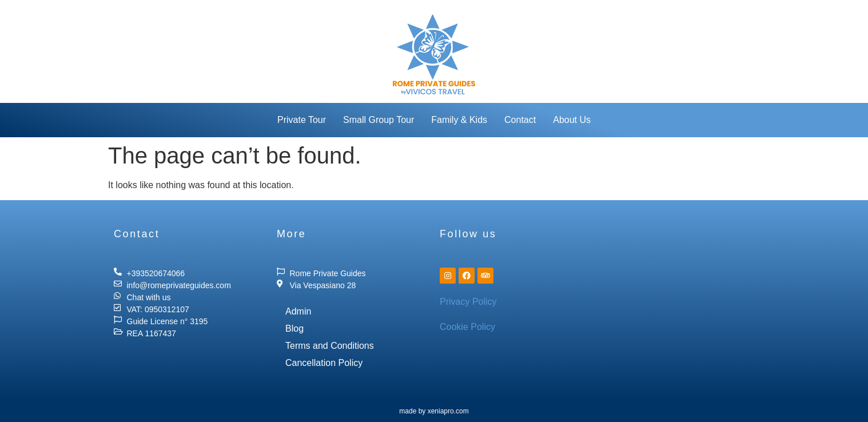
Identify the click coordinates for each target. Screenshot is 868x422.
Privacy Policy (468, 302)
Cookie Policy (467, 327)
